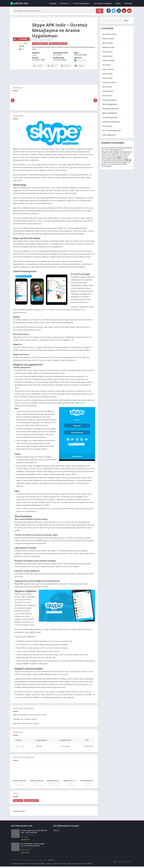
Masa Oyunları (107, 74)
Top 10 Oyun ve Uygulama (103, 3)
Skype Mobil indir (32, 803)
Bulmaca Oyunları (108, 47)
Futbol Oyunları (108, 56)
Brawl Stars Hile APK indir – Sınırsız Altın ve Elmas (28, 865)
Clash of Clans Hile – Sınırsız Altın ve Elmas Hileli (69, 865)
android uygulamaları (109, 158)
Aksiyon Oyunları (108, 39)
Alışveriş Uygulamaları (110, 104)
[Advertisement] (54, 79)
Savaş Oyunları (108, 78)
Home (34, 21)
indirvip (49, 865)
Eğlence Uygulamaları (110, 113)
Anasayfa (53, 3)
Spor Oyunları (107, 87)
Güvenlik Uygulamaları (110, 117)
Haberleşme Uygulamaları (58, 44)
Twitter (51, 68)
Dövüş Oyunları (108, 52)
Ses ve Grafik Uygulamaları (112, 130)
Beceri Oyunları (108, 43)
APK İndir (20, 39)
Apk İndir (51, 861)
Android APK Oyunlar (110, 34)
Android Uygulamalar (81, 3)
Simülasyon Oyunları (109, 82)
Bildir (21, 49)
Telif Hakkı (128, 3)
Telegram (77, 66)
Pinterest (66, 68)
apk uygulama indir (117, 150)
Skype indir (18, 803)
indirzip (89, 865)
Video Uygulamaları (109, 135)
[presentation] (13, 103)
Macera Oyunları (108, 69)
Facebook (36, 66)
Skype (34, 55)
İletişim (118, 3)
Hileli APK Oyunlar (108, 60)
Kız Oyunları (106, 65)
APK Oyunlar (64, 3)
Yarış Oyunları (107, 96)
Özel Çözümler (107, 126)
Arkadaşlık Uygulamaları (111, 109)
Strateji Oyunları (108, 91)
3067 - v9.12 (20, 748)
